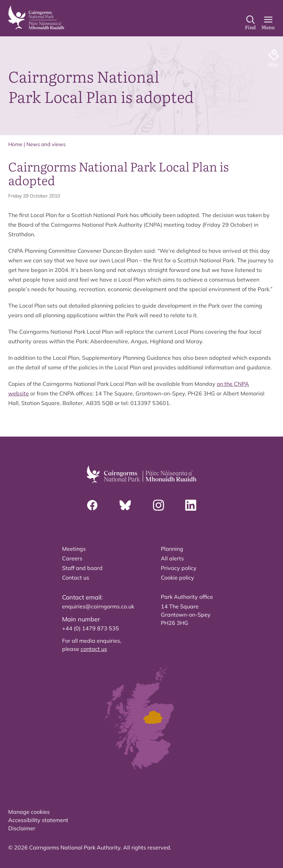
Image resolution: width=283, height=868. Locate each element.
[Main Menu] (268, 23)
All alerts (172, 558)
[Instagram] (158, 505)
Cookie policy (178, 578)
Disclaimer (22, 828)
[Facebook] (92, 505)
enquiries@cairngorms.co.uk (98, 606)
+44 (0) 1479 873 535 (91, 628)
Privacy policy (179, 568)
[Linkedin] (191, 505)
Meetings (74, 549)
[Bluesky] (125, 505)
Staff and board (82, 568)
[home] (36, 17)
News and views (46, 144)
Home (15, 144)
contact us (94, 649)
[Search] (250, 23)
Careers (72, 558)
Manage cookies (29, 812)
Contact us (76, 578)
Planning (172, 549)
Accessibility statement (38, 820)
